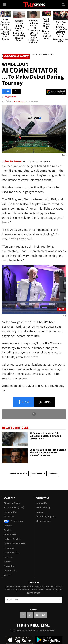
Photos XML (10, 571)
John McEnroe (18, 473)
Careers (40, 512)
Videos (7, 575)
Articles (8, 530)
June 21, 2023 (19, 101)
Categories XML (12, 553)
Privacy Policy (51, 590)
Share (23, 402)
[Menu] (4, 5)
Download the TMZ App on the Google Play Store (48, 640)
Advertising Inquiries (46, 517)
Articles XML (10, 535)
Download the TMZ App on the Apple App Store (20, 640)
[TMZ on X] (30, 615)
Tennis (53, 473)
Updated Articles (12, 539)
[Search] (64, 5)
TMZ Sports (38, 473)
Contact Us (41, 503)
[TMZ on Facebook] (23, 615)
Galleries (8, 557)
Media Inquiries (43, 521)
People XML (10, 566)
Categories (9, 548)
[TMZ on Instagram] (44, 615)
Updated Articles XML (15, 544)
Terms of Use (10, 512)
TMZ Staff (10, 97)
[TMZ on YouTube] (37, 615)
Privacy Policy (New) (14, 507)
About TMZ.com (12, 503)
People (7, 562)
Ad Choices (9, 517)
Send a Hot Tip (43, 507)
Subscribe (59, 600)
